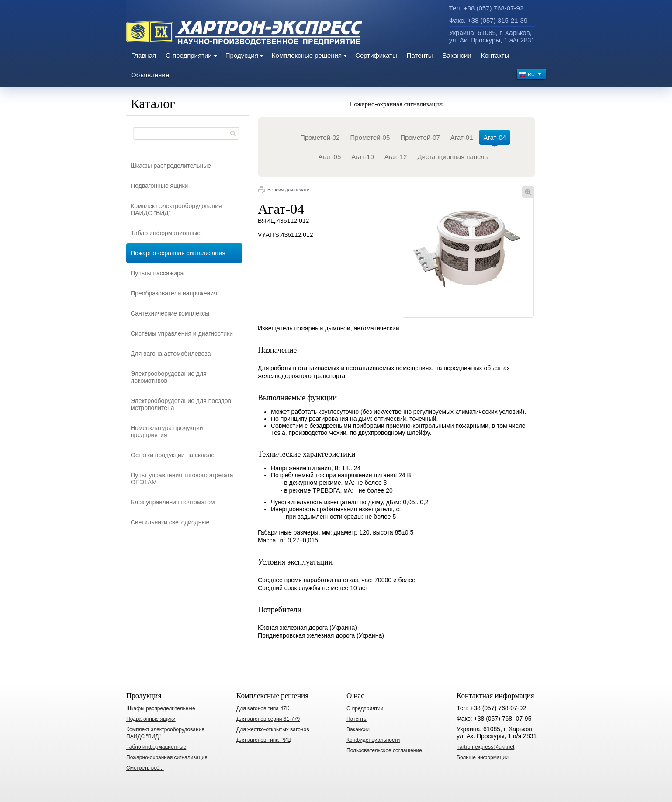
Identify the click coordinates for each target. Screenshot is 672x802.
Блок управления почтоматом (173, 502)
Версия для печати (284, 190)
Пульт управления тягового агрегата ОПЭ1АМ (182, 479)
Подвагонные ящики (159, 186)
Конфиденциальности (373, 740)
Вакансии (457, 55)
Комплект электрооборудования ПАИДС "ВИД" (176, 209)
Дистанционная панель (452, 157)
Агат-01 (462, 137)
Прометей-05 (370, 137)
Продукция (242, 55)
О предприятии (189, 55)
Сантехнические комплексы (170, 313)
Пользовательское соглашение (384, 750)
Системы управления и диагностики (182, 333)
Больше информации (483, 757)
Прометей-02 (320, 137)
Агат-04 (495, 139)
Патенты (420, 55)
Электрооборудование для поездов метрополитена (181, 404)
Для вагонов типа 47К (263, 708)
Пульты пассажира (157, 273)
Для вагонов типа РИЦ (264, 740)
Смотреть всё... (145, 768)
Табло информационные (166, 233)
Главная (144, 55)
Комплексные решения (307, 55)
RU (530, 75)
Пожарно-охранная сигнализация (178, 253)
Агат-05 (330, 157)
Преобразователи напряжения (174, 293)
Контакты (495, 55)
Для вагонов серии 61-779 (268, 719)
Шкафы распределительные (171, 166)
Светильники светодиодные (170, 522)
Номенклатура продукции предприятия (167, 431)
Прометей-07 (420, 137)
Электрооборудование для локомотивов (169, 377)
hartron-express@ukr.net (485, 747)
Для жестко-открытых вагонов (273, 729)
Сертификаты (376, 55)
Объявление (150, 75)
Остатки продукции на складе (173, 455)
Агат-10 (363, 157)
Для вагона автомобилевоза (171, 354)
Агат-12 (396, 157)
